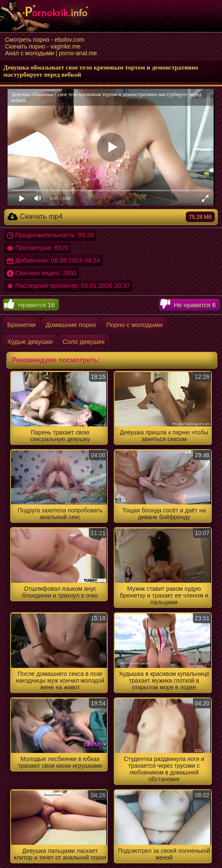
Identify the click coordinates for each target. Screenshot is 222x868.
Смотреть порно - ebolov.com (45, 40)
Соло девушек (84, 342)
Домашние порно (71, 325)
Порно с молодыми (134, 325)
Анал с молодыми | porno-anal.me (51, 53)
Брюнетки (21, 325)
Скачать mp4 (111, 217)
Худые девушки (30, 342)
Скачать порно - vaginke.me (43, 46)
